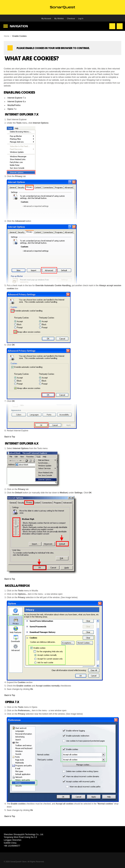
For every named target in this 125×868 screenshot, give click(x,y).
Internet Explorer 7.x (17, 98)
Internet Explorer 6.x (17, 102)
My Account (46, 18)
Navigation (19, 26)
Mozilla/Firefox (14, 105)
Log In (81, 18)
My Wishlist (59, 18)
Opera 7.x (12, 109)
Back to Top (10, 437)
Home (7, 36)
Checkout (71, 18)
